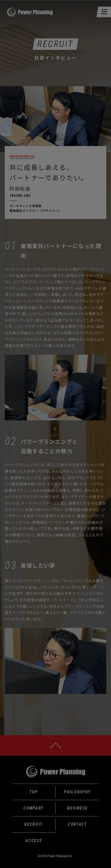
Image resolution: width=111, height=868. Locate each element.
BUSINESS (77, 808)
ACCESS (34, 841)
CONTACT (77, 824)
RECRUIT (33, 824)
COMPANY (33, 808)
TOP (33, 792)
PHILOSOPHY (77, 792)
